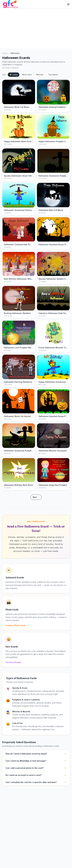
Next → (36, 497)
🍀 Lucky (14, 75)
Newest (40, 75)
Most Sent (27, 75)
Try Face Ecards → (14, 662)
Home (5, 53)
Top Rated (53, 75)
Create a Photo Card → (17, 625)
